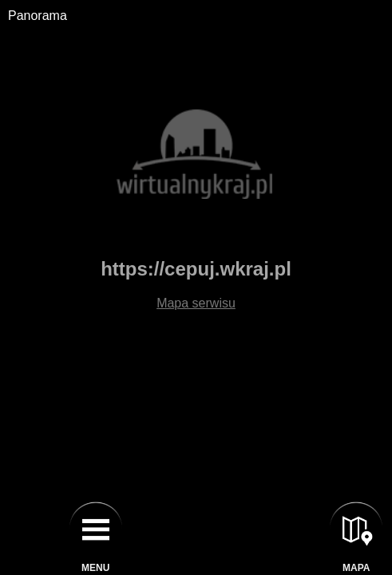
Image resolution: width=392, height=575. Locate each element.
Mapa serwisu (196, 303)
